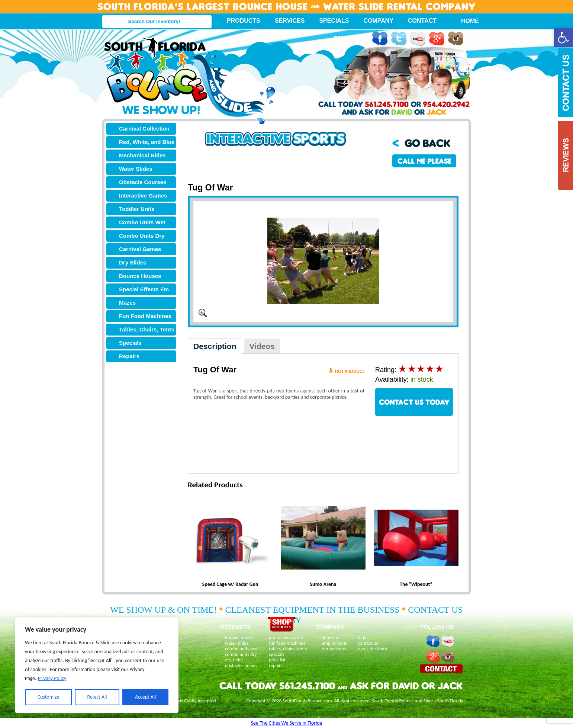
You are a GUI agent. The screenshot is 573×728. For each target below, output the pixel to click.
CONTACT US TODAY (414, 402)
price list (277, 660)
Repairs (129, 356)
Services (290, 21)
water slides (237, 643)
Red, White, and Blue (147, 142)
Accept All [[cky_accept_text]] (146, 697)
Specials (334, 21)
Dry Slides (133, 262)
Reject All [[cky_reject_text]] (97, 697)
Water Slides (136, 169)
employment (334, 643)
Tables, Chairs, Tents (147, 329)
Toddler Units (137, 209)
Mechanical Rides (142, 155)
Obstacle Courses (143, 182)
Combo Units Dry (142, 236)
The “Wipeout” (416, 584)
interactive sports (286, 637)
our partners (334, 649)
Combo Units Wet (142, 222)
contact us (368, 643)
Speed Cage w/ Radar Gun (230, 584)
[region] (97, 665)
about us (330, 637)
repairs (276, 665)
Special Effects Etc (144, 289)
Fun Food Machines (145, 316)
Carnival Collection (144, 129)
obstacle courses (241, 665)
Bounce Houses (140, 276)
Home (466, 21)
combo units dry (241, 654)
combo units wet (241, 649)
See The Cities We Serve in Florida (287, 723)
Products (244, 21)
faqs (362, 637)
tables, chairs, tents (288, 649)
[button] (563, 38)
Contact (422, 21)
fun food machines (287, 643)
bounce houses (240, 637)
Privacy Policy (52, 678)
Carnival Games (140, 249)
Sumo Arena (323, 584)
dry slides (234, 660)
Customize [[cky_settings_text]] (49, 697)
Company (378, 21)
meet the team (372, 649)
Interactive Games (143, 195)
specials (276, 654)
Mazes (127, 303)
